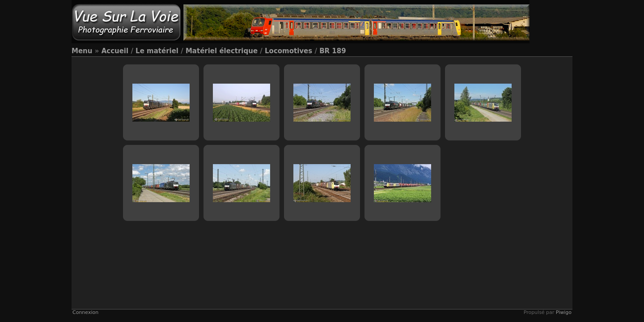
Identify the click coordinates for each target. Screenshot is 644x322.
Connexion (85, 312)
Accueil (115, 51)
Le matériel (157, 51)
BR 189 (333, 51)
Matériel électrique (222, 51)
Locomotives (288, 51)
